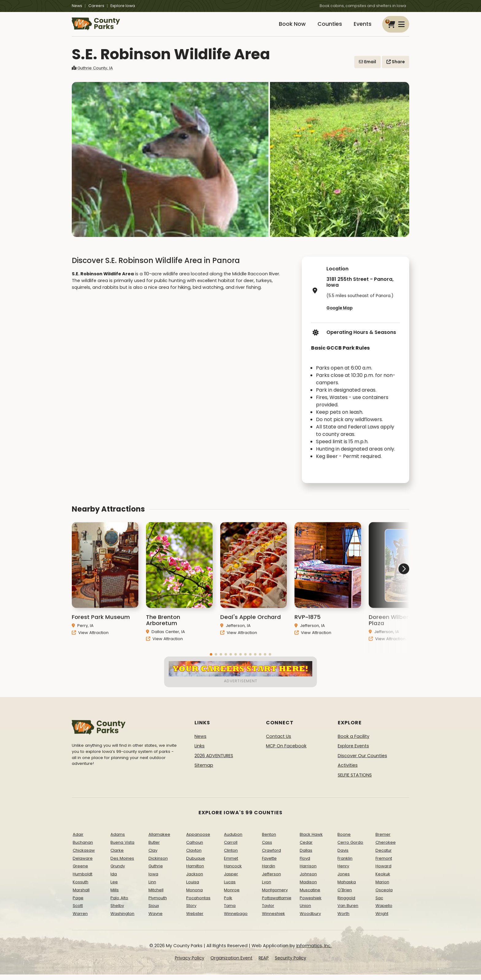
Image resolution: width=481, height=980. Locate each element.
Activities (348, 771)
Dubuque (196, 864)
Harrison (308, 872)
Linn (152, 887)
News (77, 6)
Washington (122, 919)
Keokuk (383, 879)
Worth (343, 919)
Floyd (305, 864)
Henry (343, 872)
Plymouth (158, 903)
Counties (325, 27)
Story (191, 911)
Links (200, 751)
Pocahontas (198, 903)
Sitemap (204, 771)
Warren (80, 919)
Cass (267, 848)
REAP (264, 963)
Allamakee (159, 840)
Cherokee (386, 848)
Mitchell (156, 895)
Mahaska (347, 887)
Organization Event (231, 963)
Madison (308, 887)
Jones (344, 879)
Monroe (232, 895)
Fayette (269, 864)
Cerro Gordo (350, 848)
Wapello (384, 911)
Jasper (231, 879)
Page (78, 903)
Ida (114, 879)
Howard (383, 872)
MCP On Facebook (286, 751)
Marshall (81, 895)
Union (305, 911)
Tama (230, 911)
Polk (228, 903)
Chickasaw (84, 856)
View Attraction (90, 648)
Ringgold (346, 903)
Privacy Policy (190, 963)
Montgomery (275, 895)
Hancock (233, 872)
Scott (78, 911)
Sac (379, 903)
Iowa (153, 879)
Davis (343, 856)
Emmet (231, 864)
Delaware (83, 864)
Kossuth (81, 887)
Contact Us (279, 742)
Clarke (117, 856)
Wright (382, 919)
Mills (115, 895)
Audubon (233, 840)
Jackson (195, 879)
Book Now (285, 27)
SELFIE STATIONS (355, 781)
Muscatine (310, 895)
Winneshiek (273, 919)
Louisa (193, 887)
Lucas (230, 887)
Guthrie (156, 872)
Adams (118, 840)
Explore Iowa (123, 6)
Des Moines (122, 864)
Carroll (231, 848)
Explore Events (353, 751)
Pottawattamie (277, 903)
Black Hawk (311, 840)
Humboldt (83, 879)
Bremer (383, 840)
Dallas (306, 856)
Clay (153, 856)
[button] (386, 600)
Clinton (231, 856)
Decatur (384, 856)
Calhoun (195, 848)
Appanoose (198, 840)
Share (396, 67)
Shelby (117, 911)
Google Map (339, 314)
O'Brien (345, 895)
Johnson (308, 879)
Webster (195, 919)
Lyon (267, 887)
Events (361, 27)
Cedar (306, 848)
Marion (382, 887)
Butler (154, 848)
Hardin (269, 872)
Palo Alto (119, 903)
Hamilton (195, 872)
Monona (194, 895)
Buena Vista (122, 848)
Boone (344, 840)
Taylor (268, 911)
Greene (80, 872)
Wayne (156, 919)
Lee (114, 887)
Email (367, 67)
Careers (96, 6)
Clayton (194, 856)
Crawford (271, 856)
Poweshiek (311, 903)
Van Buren (348, 911)
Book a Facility (354, 742)
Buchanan (83, 848)
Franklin (345, 864)
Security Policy (291, 963)
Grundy (118, 872)
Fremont (384, 864)
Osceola (384, 895)
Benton (269, 840)
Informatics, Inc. (314, 951)
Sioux (154, 911)
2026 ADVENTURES (214, 761)
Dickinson (158, 864)
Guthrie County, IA (92, 74)
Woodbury (310, 919)
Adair (78, 840)
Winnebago (236, 919)
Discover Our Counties (362, 761)
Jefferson (271, 879)
